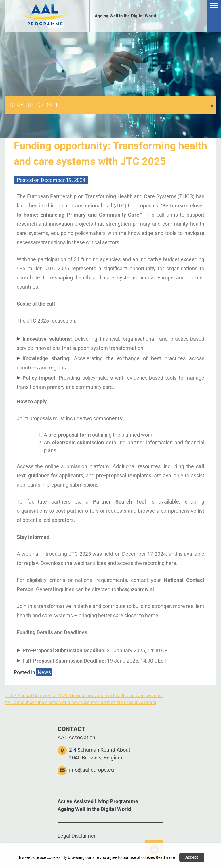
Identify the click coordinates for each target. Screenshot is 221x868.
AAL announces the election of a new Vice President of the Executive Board (80, 702)
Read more (165, 858)
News (44, 672)
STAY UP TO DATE (34, 105)
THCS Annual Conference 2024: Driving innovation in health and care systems (84, 696)
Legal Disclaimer (77, 836)
